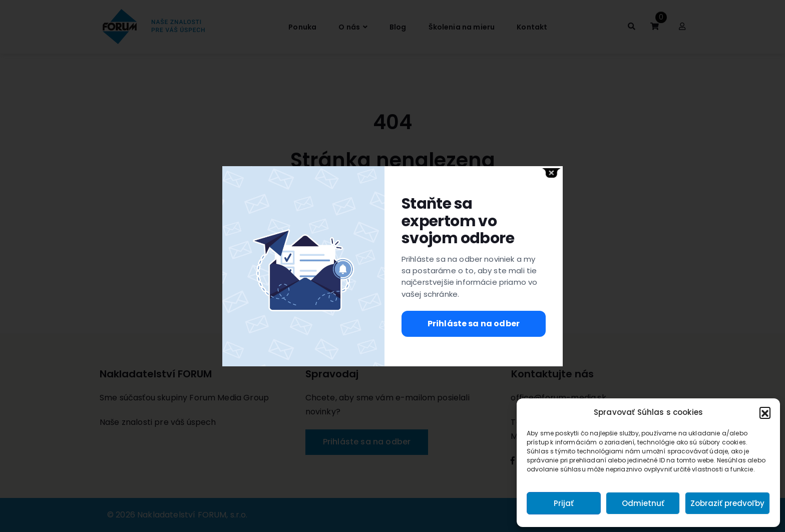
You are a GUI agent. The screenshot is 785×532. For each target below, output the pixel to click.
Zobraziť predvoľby (727, 503)
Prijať (564, 503)
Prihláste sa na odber (474, 324)
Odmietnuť (643, 503)
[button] (765, 412)
